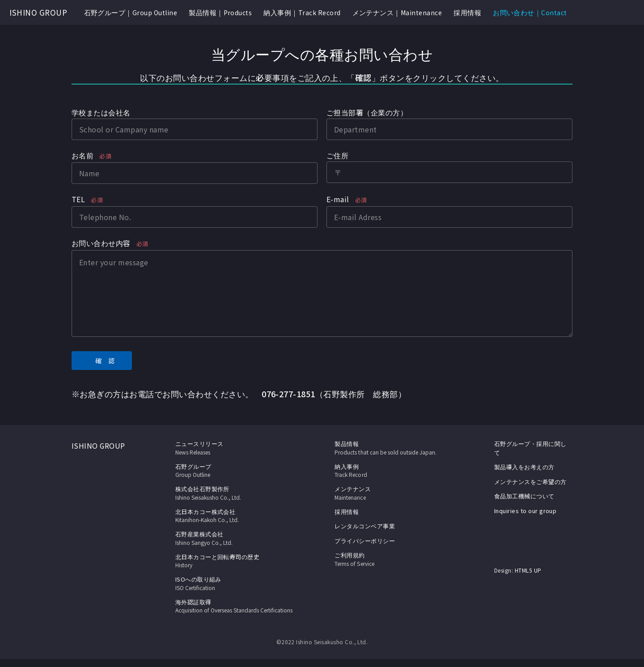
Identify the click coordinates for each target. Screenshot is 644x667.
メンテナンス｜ (397, 13)
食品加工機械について (524, 496)
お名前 (91, 156)
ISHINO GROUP (38, 12)
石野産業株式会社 (236, 538)
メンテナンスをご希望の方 (530, 482)
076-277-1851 (288, 394)
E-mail (347, 200)
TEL (87, 200)
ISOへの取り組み (236, 583)
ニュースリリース (236, 448)
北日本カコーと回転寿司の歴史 (236, 561)
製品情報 (347, 444)
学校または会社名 (101, 112)
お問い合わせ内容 (110, 244)
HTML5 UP (528, 570)
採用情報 (467, 12)
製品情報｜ (220, 13)
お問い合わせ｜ (530, 13)
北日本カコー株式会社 (236, 516)
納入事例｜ (302, 13)
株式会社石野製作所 (236, 493)
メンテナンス (395, 493)
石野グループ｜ (131, 13)
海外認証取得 (236, 610)
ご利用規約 (395, 559)
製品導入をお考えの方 (524, 467)
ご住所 (337, 155)
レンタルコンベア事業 (365, 526)
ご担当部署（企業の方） (367, 112)
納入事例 (395, 471)
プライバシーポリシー (365, 541)
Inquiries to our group (525, 511)
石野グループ (236, 471)
